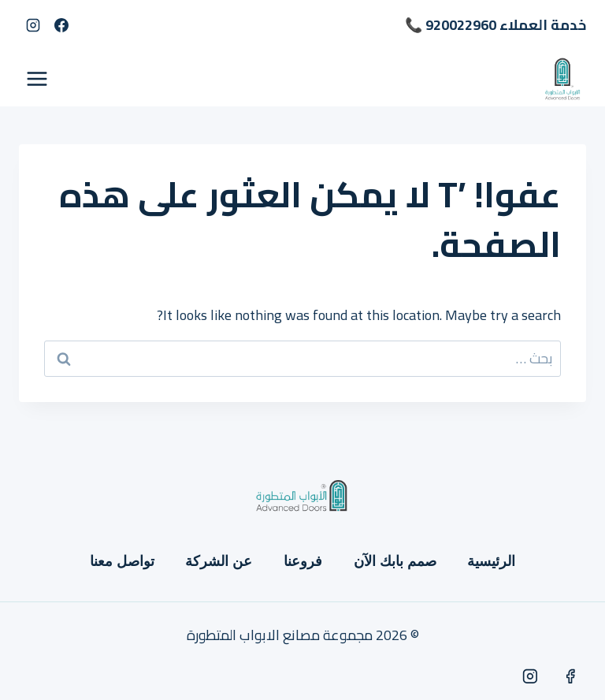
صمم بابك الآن (395, 561)
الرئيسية (491, 561)
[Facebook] (61, 25)
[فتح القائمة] (37, 78)
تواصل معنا (122, 561)
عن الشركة (219, 561)
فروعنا (303, 561)
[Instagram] (33, 25)
